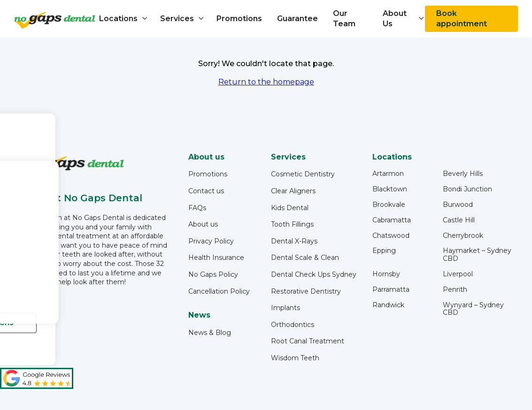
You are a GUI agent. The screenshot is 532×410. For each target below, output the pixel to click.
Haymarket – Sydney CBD (477, 255)
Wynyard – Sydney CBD (473, 309)
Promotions (239, 19)
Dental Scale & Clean (305, 258)
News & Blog (210, 333)
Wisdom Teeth (295, 358)
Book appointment (462, 19)
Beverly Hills (463, 174)
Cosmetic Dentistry (303, 174)
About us (203, 224)
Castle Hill (459, 220)
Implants (285, 308)
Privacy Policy (211, 241)
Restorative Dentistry (306, 291)
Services (177, 19)
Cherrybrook (463, 236)
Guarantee (297, 19)
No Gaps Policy (213, 274)
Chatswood (391, 236)
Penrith (455, 290)
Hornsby (386, 274)
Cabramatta (392, 220)
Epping (384, 251)
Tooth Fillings (292, 224)
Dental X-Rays (294, 241)
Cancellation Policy (219, 291)
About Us (395, 19)
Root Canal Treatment (308, 341)
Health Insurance (216, 258)
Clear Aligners (293, 191)
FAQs (197, 208)
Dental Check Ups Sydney (314, 274)
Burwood (458, 205)
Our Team (344, 19)
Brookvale (389, 205)
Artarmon (388, 174)
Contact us (206, 191)
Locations (118, 19)
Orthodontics (293, 325)
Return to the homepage (266, 82)
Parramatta (391, 290)
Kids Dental (290, 208)
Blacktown (390, 189)
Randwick (388, 305)
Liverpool (458, 274)
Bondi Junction (467, 189)
